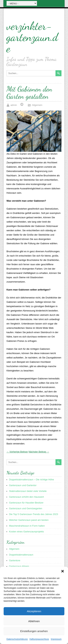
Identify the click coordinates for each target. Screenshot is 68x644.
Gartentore (15, 560)
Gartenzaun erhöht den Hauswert (26, 497)
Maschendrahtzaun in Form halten (27, 526)
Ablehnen (34, 621)
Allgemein (37, 105)
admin (14, 105)
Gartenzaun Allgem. (19, 566)
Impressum (56, 639)
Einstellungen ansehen (34, 631)
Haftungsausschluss (39, 639)
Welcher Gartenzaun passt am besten (29, 520)
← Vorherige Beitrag (17, 452)
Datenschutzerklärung (17, 639)
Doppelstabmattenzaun (21, 555)
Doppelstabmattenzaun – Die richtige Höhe (32, 480)
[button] (63, 571)
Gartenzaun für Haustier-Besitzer (26, 503)
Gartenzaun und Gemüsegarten (26, 508)
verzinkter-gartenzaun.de (32, 37)
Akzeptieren (34, 611)
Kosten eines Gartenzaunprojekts (26, 532)
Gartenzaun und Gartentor (23, 485)
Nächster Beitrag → (39, 452)
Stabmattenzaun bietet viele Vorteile (28, 491)
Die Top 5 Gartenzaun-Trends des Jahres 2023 (34, 514)
